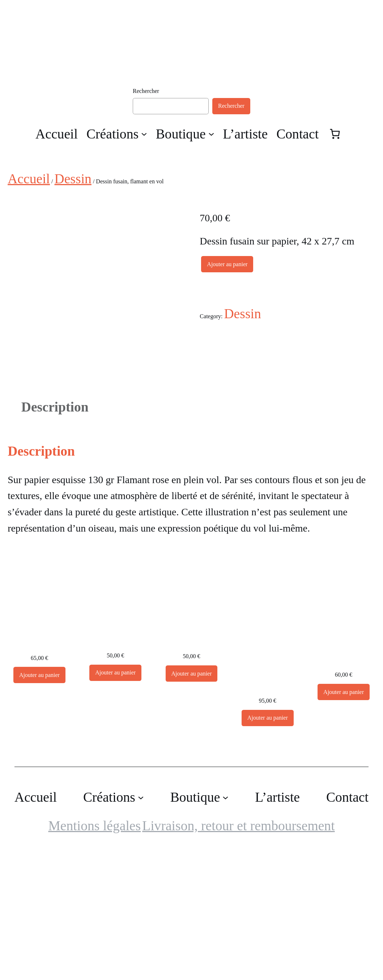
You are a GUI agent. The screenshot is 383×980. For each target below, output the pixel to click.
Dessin (73, 179)
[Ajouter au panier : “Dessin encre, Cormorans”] (268, 847)
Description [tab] (55, 536)
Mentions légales (94, 955)
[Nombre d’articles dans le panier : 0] (335, 134)
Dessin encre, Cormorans (268, 811)
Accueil (29, 179)
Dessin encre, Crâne (344, 785)
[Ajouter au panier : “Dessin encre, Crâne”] (344, 821)
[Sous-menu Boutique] (211, 134)
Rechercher (146, 91)
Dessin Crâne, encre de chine (39, 768)
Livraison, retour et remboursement (238, 955)
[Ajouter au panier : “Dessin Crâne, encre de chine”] (39, 804)
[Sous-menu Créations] (144, 134)
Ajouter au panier (227, 264)
